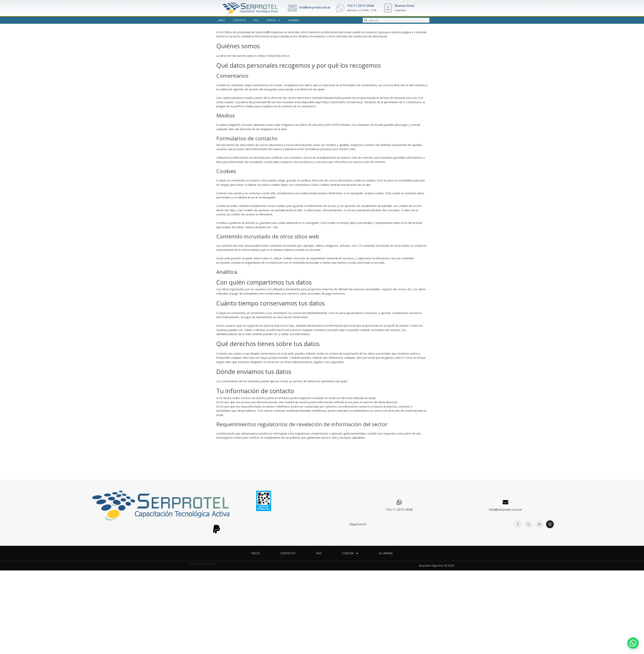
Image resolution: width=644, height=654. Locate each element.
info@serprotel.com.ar (315, 7)
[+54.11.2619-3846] (340, 8)
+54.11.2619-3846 (361, 6)
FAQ (256, 20)
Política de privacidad (203, 564)
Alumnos (294, 20)
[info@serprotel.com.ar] (292, 8)
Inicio (222, 20)
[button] (633, 643)
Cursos (273, 20)
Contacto (239, 20)
